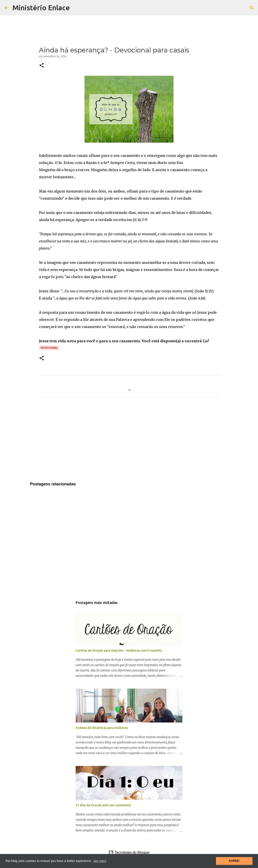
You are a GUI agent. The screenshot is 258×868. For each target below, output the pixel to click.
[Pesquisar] (252, 8)
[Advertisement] (129, 442)
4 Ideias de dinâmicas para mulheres (102, 728)
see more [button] (100, 861)
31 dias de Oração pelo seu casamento (103, 805)
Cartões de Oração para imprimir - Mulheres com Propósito (119, 650)
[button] (42, 66)
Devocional (49, 348)
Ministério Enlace (41, 8)
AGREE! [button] (234, 861)
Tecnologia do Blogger (129, 853)
